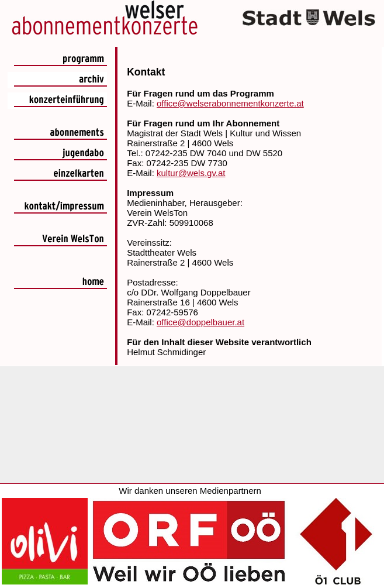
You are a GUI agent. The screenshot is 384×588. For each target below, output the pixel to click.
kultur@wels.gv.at (191, 173)
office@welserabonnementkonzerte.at (230, 103)
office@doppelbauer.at (200, 322)
